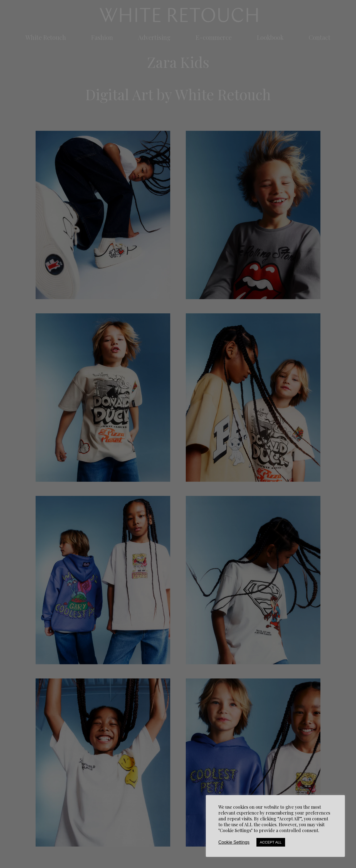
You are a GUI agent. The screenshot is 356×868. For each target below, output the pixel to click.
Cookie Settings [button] (234, 842)
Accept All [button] (271, 842)
